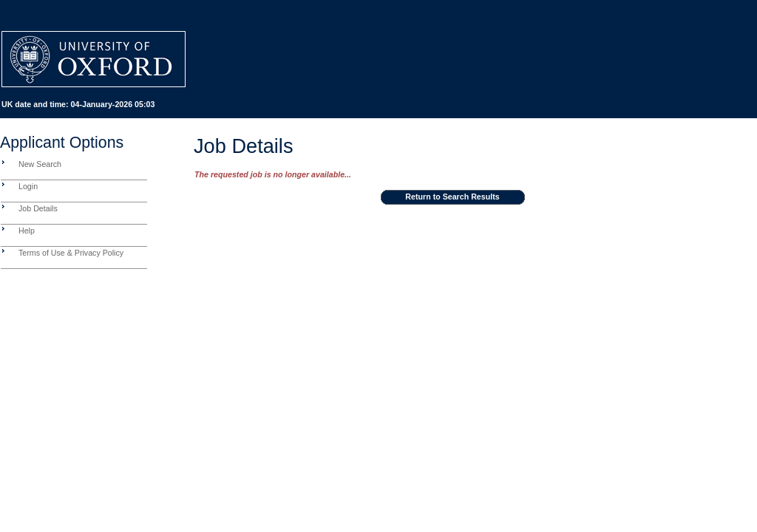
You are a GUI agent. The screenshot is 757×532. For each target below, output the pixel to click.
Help (27, 231)
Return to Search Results (452, 197)
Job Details (38, 208)
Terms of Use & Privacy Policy (71, 253)
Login (28, 186)
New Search (40, 164)
